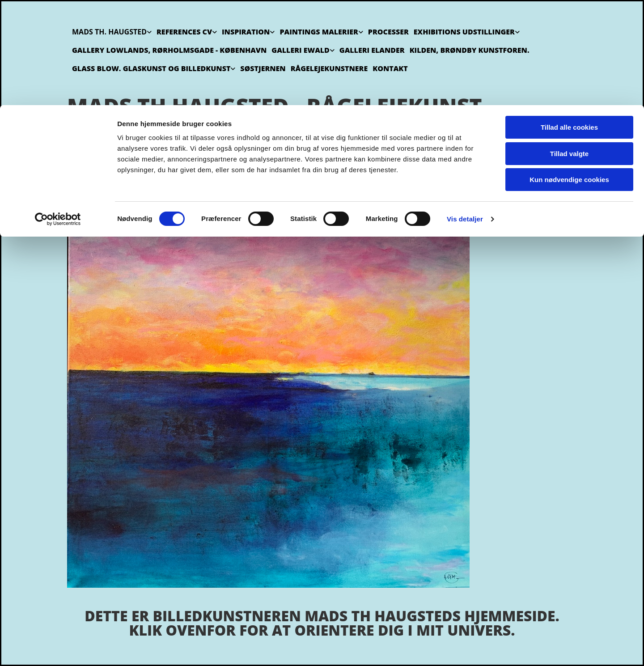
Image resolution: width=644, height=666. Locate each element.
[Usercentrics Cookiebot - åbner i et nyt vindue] (58, 114)
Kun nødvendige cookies (569, 74)
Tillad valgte (569, 49)
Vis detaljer (465, 114)
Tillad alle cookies (569, 22)
